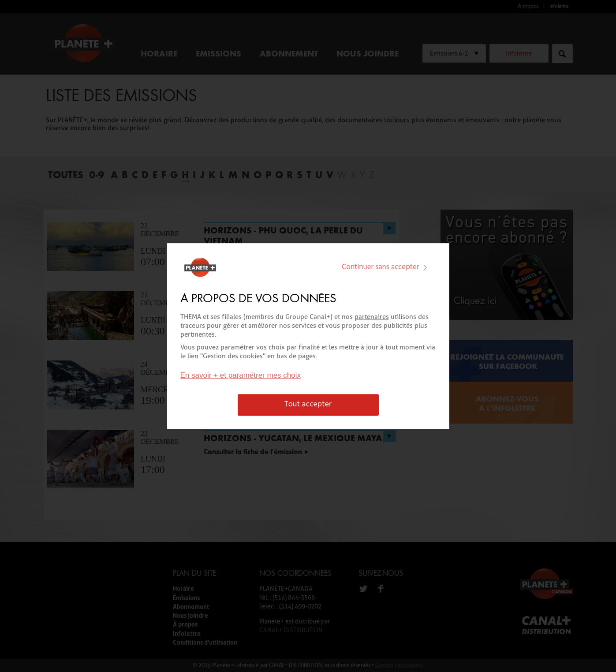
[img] (425, 268)
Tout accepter (308, 405)
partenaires (372, 317)
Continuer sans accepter (386, 267)
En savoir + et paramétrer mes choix (241, 376)
